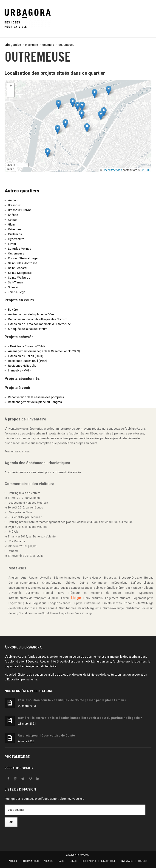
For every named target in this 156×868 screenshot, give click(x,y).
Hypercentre (16, 239)
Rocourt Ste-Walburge (23, 258)
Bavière (13, 310)
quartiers (48, 45)
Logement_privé (143, 598)
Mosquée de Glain (20, 512)
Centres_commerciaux (23, 583)
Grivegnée (15, 229)
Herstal (48, 593)
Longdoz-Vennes (20, 249)
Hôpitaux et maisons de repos (95, 593)
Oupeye (78, 603)
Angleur (13, 200)
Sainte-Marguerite (20, 273)
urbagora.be (13, 45)
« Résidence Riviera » (22, 346)
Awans (33, 578)
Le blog (73, 861)
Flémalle (110, 588)
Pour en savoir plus (17, 451)
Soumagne (35, 613)
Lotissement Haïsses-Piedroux (28, 503)
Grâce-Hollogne (143, 588)
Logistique (40, 603)
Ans (24, 578)
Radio (61, 861)
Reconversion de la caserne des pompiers (36, 397)
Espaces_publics (92, 588)
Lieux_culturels (93, 598)
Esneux (76, 588)
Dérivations (89, 861)
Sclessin (14, 287)
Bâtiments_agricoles (67, 578)
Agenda (48, 861)
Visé (78, 613)
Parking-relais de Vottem (25, 493)
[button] (101, 115)
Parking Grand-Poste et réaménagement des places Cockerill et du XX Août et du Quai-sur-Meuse (71, 522)
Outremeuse (16, 253)
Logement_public (20, 603)
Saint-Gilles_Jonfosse (23, 263)
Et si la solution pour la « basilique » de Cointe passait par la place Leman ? (72, 700)
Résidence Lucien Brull (23, 361)
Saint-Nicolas (68, 608)
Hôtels (129, 593)
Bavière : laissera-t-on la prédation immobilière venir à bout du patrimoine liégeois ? (80, 718)
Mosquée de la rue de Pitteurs (28, 329)
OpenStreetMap (112, 170)
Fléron (120, 588)
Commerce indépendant (109, 583)
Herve (61, 593)
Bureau (149, 578)
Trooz (71, 613)
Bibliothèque (108, 861)
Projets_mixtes (112, 603)
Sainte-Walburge (19, 278)
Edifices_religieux (142, 583)
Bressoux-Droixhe (20, 210)
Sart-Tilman (16, 282)
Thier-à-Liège (17, 292)
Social (23, 613)
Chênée (13, 215)
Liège (76, 598)
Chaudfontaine (52, 583)
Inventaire (127, 861)
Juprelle (53, 598)
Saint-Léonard (17, 268)
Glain (11, 224)
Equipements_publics (56, 588)
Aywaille (46, 578)
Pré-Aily (14, 532)
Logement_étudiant (118, 598)
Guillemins (15, 234)
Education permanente (22, 679)
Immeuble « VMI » (20, 370)
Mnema (14, 551)
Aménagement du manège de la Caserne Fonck (39, 351)
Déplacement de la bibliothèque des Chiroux (37, 319)
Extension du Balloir (21, 356)
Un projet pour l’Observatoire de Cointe (47, 735)
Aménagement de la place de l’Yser (31, 314)
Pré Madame (17, 541)
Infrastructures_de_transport (27, 598)
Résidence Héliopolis (22, 366)
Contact (143, 861)
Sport (46, 613)
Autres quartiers (22, 191)
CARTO (145, 170)
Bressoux (14, 205)
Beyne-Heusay (92, 578)
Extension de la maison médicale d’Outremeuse (39, 324)
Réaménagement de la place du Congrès (35, 402)
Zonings (87, 613)
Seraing (13, 613)
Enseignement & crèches (25, 588)
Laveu (12, 244)
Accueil (13, 861)
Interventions (31, 861)
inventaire (32, 45)
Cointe (12, 220)
